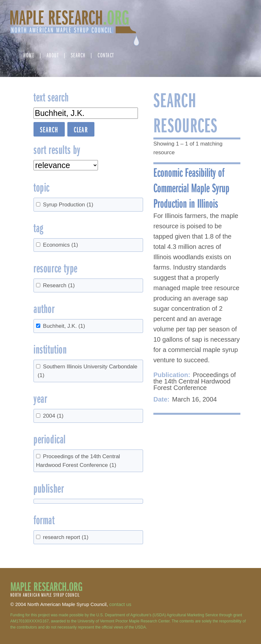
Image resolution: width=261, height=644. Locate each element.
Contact (106, 55)
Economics (60, 245)
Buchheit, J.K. (64, 326)
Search (78, 55)
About (53, 55)
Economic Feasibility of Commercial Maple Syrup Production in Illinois (191, 187)
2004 (53, 416)
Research (59, 285)
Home (29, 55)
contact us (120, 604)
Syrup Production (68, 205)
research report (66, 537)
